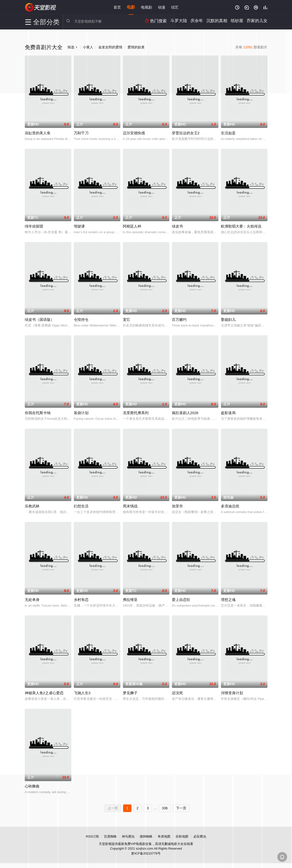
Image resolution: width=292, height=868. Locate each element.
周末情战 (130, 506)
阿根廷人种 (132, 226)
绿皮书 (177, 226)
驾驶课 (79, 226)
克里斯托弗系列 (136, 413)
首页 (117, 7)
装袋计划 (81, 413)
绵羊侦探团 (34, 226)
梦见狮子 (130, 693)
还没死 (177, 693)
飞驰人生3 (82, 693)
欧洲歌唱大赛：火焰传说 (241, 226)
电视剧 (146, 7)
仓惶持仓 (81, 319)
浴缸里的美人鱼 (38, 133)
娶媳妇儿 (228, 319)
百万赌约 (179, 319)
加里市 (177, 506)
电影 (131, 7)
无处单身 (32, 600)
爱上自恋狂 (181, 600)
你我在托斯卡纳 (38, 413)
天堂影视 (41, 7)
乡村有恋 (81, 600)
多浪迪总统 (230, 506)
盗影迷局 (228, 413)
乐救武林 (32, 506)
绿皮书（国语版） (39, 319)
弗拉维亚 (130, 600)
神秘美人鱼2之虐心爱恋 (44, 693)
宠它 (127, 319)
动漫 (162, 7)
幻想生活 (81, 506)
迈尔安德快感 (134, 133)
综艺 (175, 7)
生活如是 (228, 133)
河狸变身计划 (232, 693)
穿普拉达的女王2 (186, 133)
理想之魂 (228, 600)
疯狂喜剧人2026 (185, 413)
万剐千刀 (81, 133)
